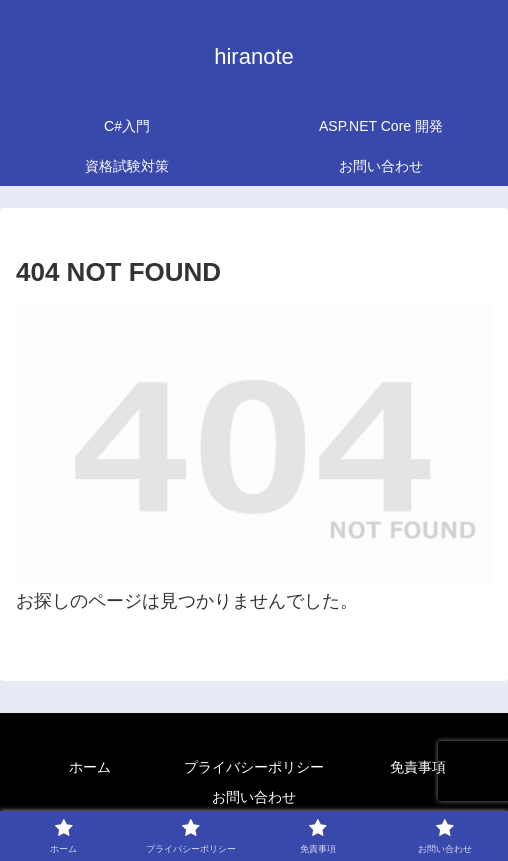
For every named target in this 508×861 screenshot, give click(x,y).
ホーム (90, 767)
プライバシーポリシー (254, 767)
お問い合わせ (254, 797)
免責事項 (418, 767)
